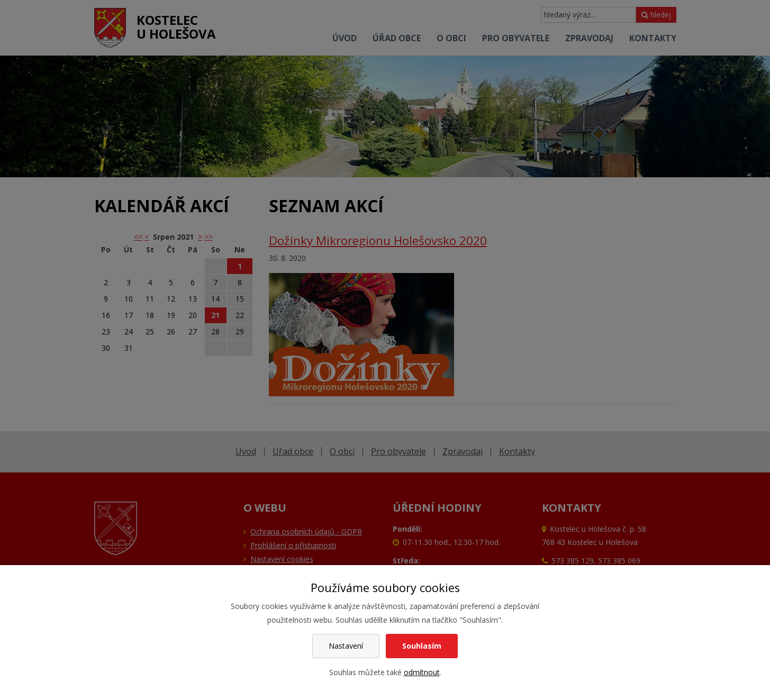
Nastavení (346, 646)
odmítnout (422, 672)
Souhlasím (422, 646)
